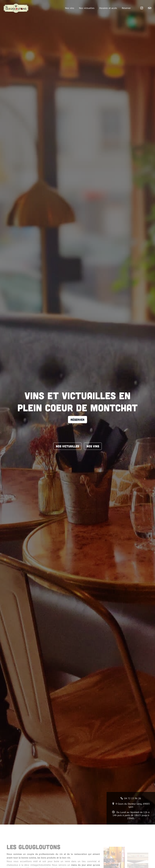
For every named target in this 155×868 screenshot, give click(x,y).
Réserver (126, 8)
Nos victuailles (87, 8)
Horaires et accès (108, 8)
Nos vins (70, 8)
